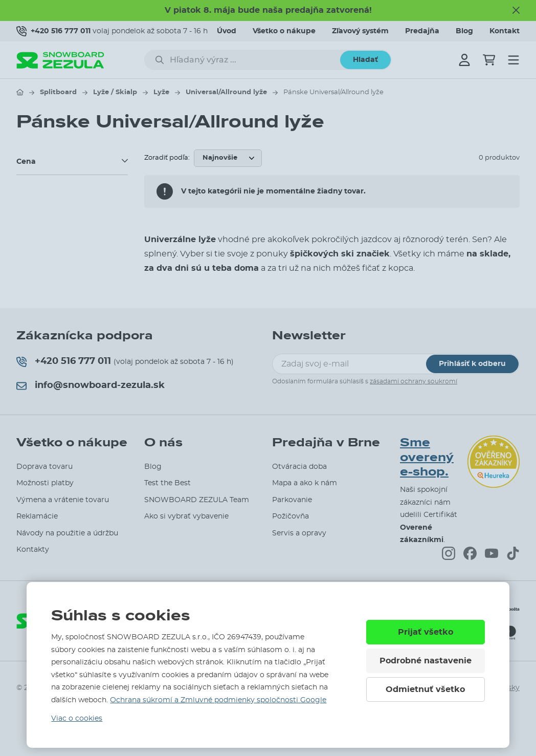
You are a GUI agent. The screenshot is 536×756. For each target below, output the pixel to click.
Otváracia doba (299, 467)
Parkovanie (292, 500)
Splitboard (58, 92)
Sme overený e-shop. (427, 458)
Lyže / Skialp (115, 92)
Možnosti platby (45, 483)
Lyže (161, 92)
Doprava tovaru (44, 467)
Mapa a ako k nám (305, 483)
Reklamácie (37, 516)
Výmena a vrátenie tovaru (63, 500)
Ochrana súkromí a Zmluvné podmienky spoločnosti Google (218, 700)
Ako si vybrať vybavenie (186, 516)
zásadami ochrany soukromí (414, 381)
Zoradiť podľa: (167, 158)
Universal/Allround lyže (226, 92)
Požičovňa (291, 516)
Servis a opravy (299, 533)
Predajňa (422, 31)
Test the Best (167, 483)
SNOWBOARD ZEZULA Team (197, 500)
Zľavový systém (360, 31)
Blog (464, 31)
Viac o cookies (77, 719)
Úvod (227, 31)
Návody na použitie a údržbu (67, 533)
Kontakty (33, 550)
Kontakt (505, 31)
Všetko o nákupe (284, 31)
